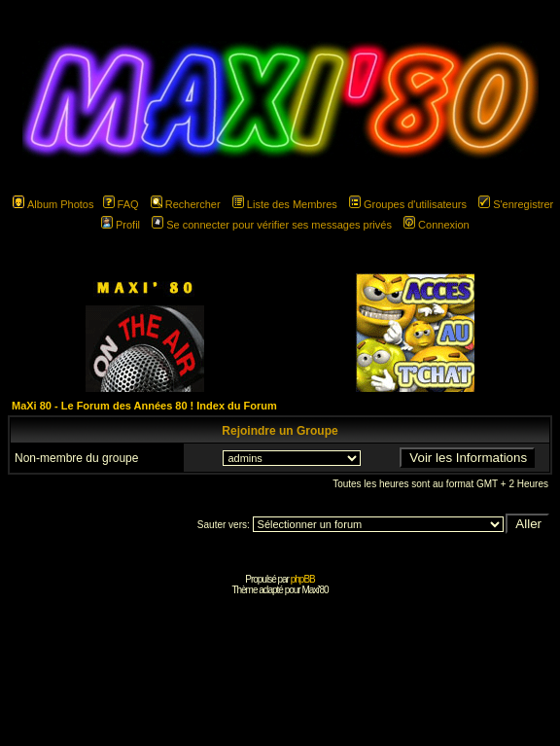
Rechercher (186, 204)
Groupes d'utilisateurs (408, 204)
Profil (121, 225)
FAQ (121, 204)
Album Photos (53, 204)
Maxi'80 (315, 590)
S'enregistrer (516, 204)
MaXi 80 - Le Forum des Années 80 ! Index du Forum (144, 406)
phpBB (303, 579)
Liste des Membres (285, 204)
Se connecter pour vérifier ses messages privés (272, 225)
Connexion (437, 225)
